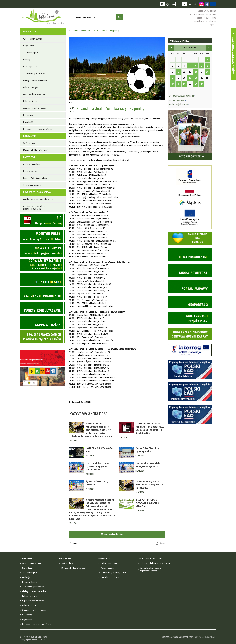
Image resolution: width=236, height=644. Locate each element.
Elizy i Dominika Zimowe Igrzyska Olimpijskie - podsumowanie (97, 466)
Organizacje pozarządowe (34, 94)
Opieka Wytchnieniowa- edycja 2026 (38, 199)
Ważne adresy (29, 143)
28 (202, 84)
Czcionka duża (195, 4)
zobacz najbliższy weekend (182, 96)
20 (196, 78)
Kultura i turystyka (31, 87)
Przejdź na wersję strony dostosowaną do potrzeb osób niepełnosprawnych (168, 4)
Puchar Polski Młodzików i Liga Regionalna (148, 450)
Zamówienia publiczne (33, 185)
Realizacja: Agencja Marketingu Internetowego (181, 637)
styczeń (171, 48)
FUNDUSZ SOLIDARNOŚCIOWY (37, 192)
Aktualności (75, 30)
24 (178, 84)
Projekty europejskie (32, 164)
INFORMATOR (29, 136)
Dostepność (28, 115)
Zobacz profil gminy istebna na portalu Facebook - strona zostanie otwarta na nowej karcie (207, 4)
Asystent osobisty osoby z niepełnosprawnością (34, 208)
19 (190, 78)
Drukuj (162, 543)
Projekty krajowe (30, 171)
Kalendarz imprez (31, 101)
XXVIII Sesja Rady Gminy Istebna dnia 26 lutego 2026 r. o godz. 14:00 (149, 485)
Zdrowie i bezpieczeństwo (34, 73)
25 (184, 84)
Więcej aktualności (112, 534)
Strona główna (162, 4)
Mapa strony (173, 4)
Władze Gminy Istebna (33, 39)
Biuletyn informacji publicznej (43, 220)
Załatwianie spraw (31, 53)
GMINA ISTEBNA (30, 32)
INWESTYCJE (29, 157)
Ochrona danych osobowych (35, 108)
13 (196, 72)
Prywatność (28, 122)
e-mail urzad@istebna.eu (205, 21)
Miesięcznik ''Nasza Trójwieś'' (36, 150)
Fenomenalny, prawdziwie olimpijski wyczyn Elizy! (148, 465)
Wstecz (76, 543)
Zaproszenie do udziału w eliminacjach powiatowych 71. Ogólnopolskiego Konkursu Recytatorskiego (150, 428)
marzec (209, 48)
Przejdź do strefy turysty (233, 54)
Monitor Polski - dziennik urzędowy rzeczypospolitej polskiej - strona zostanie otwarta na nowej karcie (43, 236)
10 (178, 72)
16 (172, 78)
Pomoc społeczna (31, 67)
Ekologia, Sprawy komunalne (35, 80)
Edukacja (27, 60)
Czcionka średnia (190, 4)
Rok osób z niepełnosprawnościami (38, 129)
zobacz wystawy (178, 100)
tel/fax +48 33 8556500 (206, 18)
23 (172, 84)
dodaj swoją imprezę (179, 104)
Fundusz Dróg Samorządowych (36, 178)
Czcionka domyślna (184, 4)
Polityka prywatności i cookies (33, 640)
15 (207, 72)
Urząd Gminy (29, 46)
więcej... (212, 25)
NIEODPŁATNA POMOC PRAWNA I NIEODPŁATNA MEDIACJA (147, 503)
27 (196, 84)
